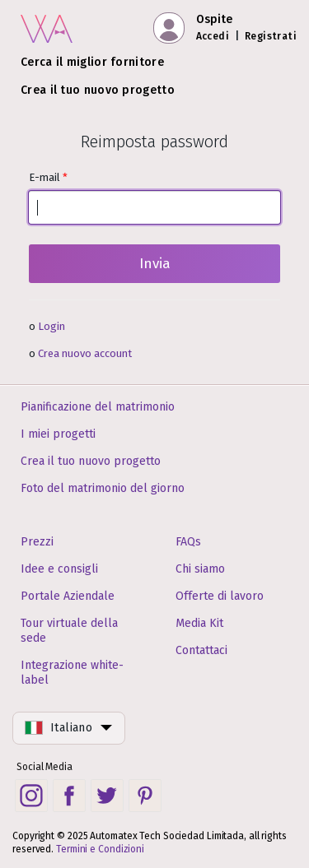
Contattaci (201, 650)
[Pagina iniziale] (47, 26)
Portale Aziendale (68, 596)
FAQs (188, 542)
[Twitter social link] (107, 796)
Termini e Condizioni (100, 849)
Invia (155, 264)
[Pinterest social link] (145, 796)
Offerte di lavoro (220, 596)
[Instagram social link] (31, 796)
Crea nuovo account (85, 353)
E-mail (154, 197)
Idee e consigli (59, 569)
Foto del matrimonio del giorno (103, 488)
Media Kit (199, 623)
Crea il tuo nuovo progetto (98, 90)
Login (51, 326)
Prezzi (37, 542)
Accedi (213, 36)
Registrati (271, 36)
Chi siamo (200, 569)
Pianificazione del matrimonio (98, 407)
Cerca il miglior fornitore (92, 62)
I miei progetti (58, 434)
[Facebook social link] (69, 796)
